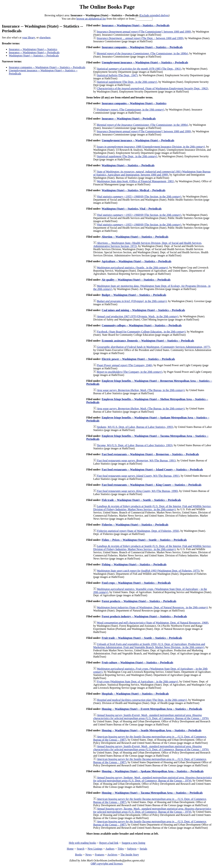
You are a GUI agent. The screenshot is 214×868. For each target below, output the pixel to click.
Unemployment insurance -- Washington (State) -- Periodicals (138, 140)
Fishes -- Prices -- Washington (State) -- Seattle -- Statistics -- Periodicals (144, 540)
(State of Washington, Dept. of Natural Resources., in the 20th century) (152, 607)
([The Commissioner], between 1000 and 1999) (144, 32)
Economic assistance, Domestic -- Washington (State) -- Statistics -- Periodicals (148, 341)
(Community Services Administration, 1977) (153, 347)
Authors (110, 849)
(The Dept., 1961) (139, 69)
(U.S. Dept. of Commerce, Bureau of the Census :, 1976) (151, 717)
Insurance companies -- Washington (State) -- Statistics (134, 103)
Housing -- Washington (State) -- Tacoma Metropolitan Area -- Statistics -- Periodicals (152, 793)
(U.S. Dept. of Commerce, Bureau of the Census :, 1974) (153, 779)
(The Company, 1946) (125, 365)
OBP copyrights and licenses (107, 864)
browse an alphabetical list (91, 19)
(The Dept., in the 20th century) (127, 82)
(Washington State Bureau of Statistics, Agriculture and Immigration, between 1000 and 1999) (152, 173)
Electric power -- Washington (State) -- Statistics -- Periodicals (138, 359)
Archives (112, 855)
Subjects (132, 849)
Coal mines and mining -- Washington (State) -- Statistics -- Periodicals (143, 310)
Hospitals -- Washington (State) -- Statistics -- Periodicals (135, 694)
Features (99, 855)
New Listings (95, 849)
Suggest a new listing (133, 843)
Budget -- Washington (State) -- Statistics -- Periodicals (134, 295)
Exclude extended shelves (154, 15)
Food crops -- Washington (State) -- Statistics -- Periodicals (136, 583)
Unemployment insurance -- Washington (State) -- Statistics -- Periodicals (145, 62)
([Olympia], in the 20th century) (132, 301)
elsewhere (45, 38)
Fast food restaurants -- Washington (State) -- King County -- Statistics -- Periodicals (152, 485)
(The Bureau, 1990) (137, 491)
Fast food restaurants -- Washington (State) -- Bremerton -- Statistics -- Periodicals (150, 454)
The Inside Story (130, 855)
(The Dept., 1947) (117, 75)
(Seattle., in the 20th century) (132, 268)
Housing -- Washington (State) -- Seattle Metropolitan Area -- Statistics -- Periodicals (152, 730)
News (88, 855)
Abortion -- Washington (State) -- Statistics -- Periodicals (135, 237)
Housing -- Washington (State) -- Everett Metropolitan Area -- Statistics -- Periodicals (152, 709)
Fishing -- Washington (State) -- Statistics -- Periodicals (134, 564)
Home (70, 849)
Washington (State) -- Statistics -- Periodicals (34, 56)
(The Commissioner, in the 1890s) (142, 53)
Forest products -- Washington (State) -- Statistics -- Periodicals (139, 601)
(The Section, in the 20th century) (139, 197)
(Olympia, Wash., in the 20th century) (138, 316)
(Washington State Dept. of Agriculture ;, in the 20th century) (137, 682)
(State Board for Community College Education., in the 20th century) (141, 332)
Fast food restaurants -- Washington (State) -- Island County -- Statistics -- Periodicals (152, 470)
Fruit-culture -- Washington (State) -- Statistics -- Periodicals (137, 662)
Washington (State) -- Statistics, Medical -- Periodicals (134, 190)
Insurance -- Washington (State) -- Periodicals (34, 52)
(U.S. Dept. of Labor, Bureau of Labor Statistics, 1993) (135, 427)
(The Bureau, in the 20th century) (141, 390)
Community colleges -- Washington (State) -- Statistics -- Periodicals (142, 325)
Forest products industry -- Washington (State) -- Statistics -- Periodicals (144, 616)
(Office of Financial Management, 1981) (135, 181)
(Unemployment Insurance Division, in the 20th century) (151, 147)
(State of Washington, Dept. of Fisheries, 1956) (138, 531)
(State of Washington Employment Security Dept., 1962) (152, 88)
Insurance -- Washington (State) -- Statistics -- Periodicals (136, 25)
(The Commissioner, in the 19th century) (131, 110)
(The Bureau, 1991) (136, 461)
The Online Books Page (107, 7)
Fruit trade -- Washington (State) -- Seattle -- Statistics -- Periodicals (142, 638)
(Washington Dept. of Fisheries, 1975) (148, 571)
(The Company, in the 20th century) (130, 372)
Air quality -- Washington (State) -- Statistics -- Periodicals (136, 280)
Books (79, 855)
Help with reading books (82, 843)
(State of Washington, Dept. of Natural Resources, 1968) (153, 623)
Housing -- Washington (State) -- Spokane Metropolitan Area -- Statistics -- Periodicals (153, 771)
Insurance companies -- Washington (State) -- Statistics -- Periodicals (47, 67)
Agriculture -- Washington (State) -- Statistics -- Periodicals (136, 261)
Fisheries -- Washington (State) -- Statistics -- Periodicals (135, 525)
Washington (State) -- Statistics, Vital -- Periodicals (132, 209)
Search (81, 849)
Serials (143, 849)
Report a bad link (109, 843)
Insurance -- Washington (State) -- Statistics (33, 49)
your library (29, 38)
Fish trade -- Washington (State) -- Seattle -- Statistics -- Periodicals (141, 500)
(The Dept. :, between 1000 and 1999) (140, 38)
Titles (121, 849)
